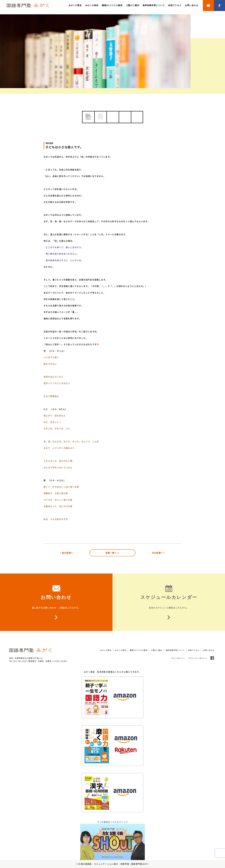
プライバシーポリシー (198, 658)
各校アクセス (175, 5)
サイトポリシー (178, 658)
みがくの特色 (92, 5)
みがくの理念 (75, 5)
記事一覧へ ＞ (113, 553)
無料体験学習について (154, 5)
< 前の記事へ (67, 553)
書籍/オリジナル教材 (112, 5)
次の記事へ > (158, 553)
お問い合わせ (192, 5)
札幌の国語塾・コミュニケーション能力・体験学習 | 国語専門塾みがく (114, 864)
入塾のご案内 (133, 5)
